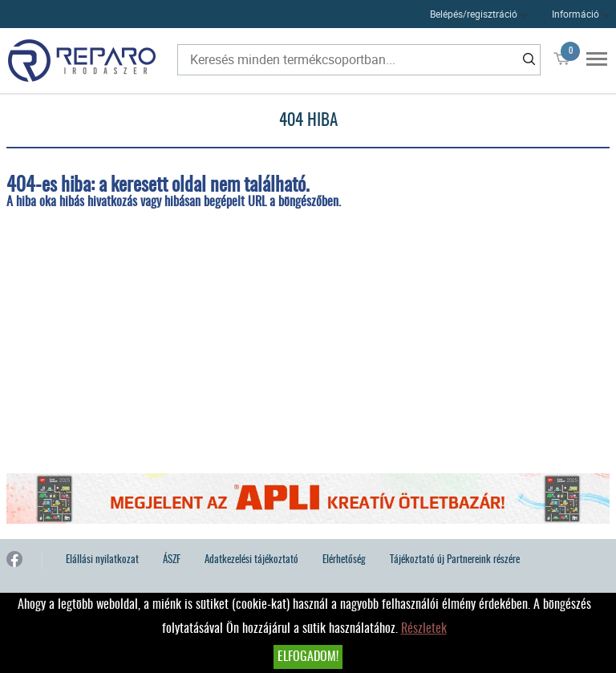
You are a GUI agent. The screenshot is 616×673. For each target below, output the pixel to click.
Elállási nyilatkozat (102, 560)
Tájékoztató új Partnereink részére (455, 560)
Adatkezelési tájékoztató (251, 560)
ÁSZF (172, 560)
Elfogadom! (308, 657)
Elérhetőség (344, 560)
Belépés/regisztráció (474, 14)
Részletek (424, 629)
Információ (575, 14)
